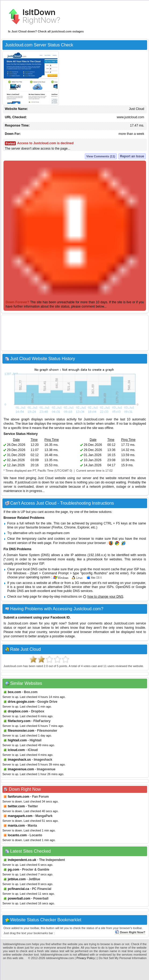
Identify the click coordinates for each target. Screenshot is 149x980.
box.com (14, 692)
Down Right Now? (130, 932)
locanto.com (17, 835)
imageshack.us (19, 760)
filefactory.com (19, 721)
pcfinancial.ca (18, 889)
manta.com (16, 826)
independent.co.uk (22, 860)
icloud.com (16, 750)
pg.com (14, 870)
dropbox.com (18, 711)
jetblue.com (17, 879)
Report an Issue (132, 156)
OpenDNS (123, 587)
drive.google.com (21, 702)
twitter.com (16, 806)
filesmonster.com (21, 731)
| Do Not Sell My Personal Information (122, 958)
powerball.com (19, 898)
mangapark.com (20, 816)
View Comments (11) (101, 156)
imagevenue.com (21, 769)
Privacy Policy (86, 958)
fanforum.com (19, 797)
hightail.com (17, 740)
